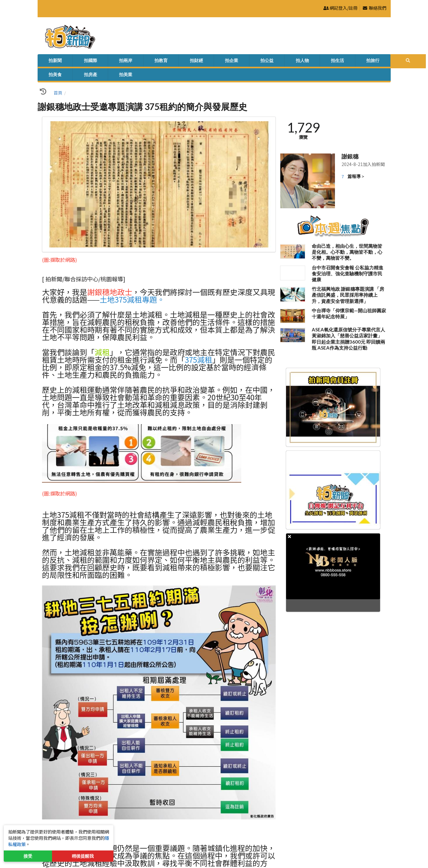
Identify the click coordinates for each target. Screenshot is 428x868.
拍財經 (142, 62)
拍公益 (188, 62)
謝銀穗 (350, 145)
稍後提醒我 (83, 856)
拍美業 (327, 62)
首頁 (58, 81)
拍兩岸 (96, 62)
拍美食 (281, 62)
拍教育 (119, 62)
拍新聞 (49, 62)
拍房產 (304, 62)
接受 (28, 856)
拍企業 (165, 62)
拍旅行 (258, 62)
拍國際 (72, 62)
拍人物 (211, 62)
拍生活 (235, 62)
